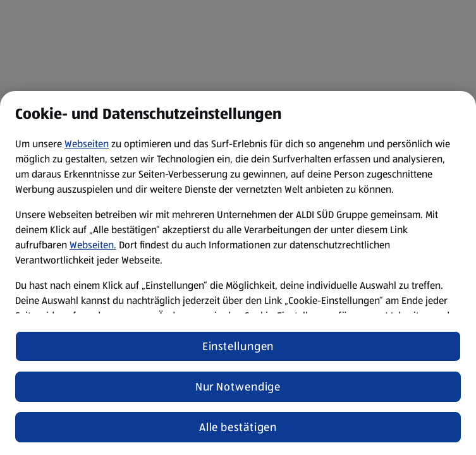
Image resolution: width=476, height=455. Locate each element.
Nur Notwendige (238, 387)
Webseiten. (93, 245)
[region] (238, 273)
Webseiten (87, 144)
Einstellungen (238, 346)
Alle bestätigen (238, 427)
